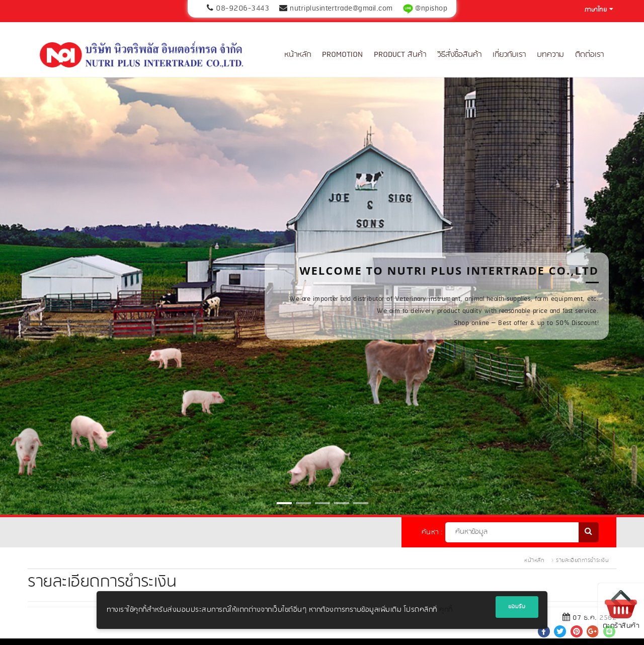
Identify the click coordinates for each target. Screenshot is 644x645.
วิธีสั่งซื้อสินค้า (459, 55)
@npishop (431, 9)
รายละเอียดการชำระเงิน (582, 560)
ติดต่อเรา (589, 55)
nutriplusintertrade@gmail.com (341, 9)
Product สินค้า (400, 55)
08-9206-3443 (243, 9)
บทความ (550, 55)
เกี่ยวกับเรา (509, 55)
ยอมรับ (517, 607)
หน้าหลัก (298, 55)
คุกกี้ (446, 610)
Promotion (342, 55)
